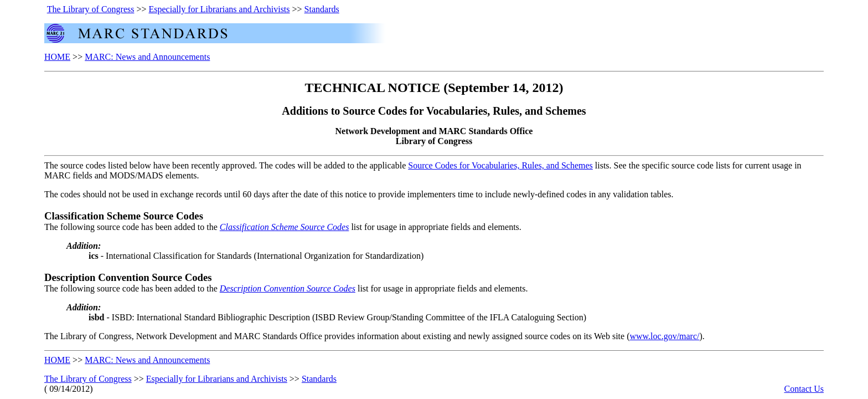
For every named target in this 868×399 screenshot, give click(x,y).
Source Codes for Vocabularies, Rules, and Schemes (500, 165)
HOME (57, 57)
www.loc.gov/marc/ (664, 336)
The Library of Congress (91, 9)
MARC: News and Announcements (147, 57)
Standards (322, 9)
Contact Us (804, 389)
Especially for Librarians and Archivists (219, 9)
